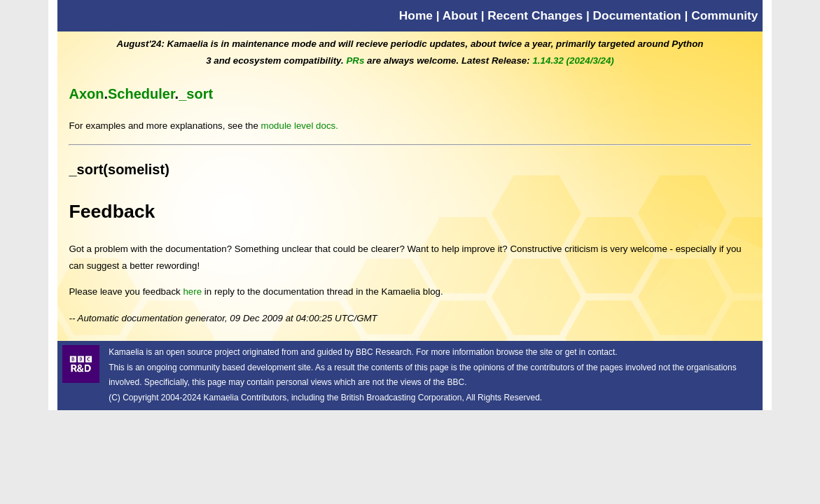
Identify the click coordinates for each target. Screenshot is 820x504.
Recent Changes (535, 15)
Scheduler (141, 94)
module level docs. (300, 126)
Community (724, 15)
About (460, 15)
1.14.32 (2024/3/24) (573, 61)
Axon (86, 94)
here (192, 292)
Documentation (637, 15)
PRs (355, 61)
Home (416, 15)
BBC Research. (385, 352)
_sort (196, 94)
